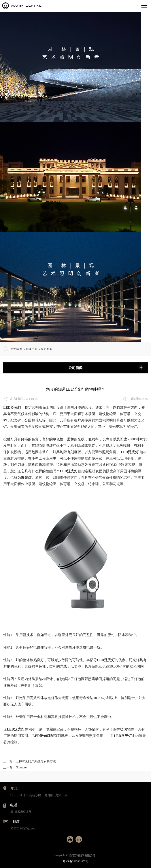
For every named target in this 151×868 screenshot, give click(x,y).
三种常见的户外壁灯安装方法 (36, 761)
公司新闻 (47, 349)
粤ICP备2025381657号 (76, 861)
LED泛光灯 (12, 407)
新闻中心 (32, 349)
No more (21, 767)
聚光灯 (26, 478)
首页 (20, 349)
